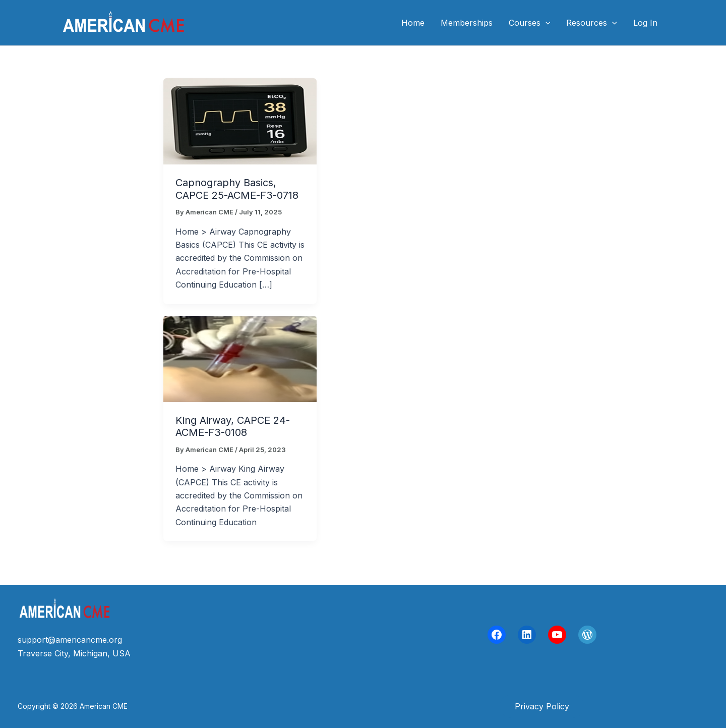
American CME (241, 22)
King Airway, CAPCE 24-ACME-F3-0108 (233, 427)
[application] (546, 23)
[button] (542, 706)
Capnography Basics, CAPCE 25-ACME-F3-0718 (237, 189)
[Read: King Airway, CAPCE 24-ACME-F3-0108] (240, 358)
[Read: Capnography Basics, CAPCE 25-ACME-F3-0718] (240, 121)
